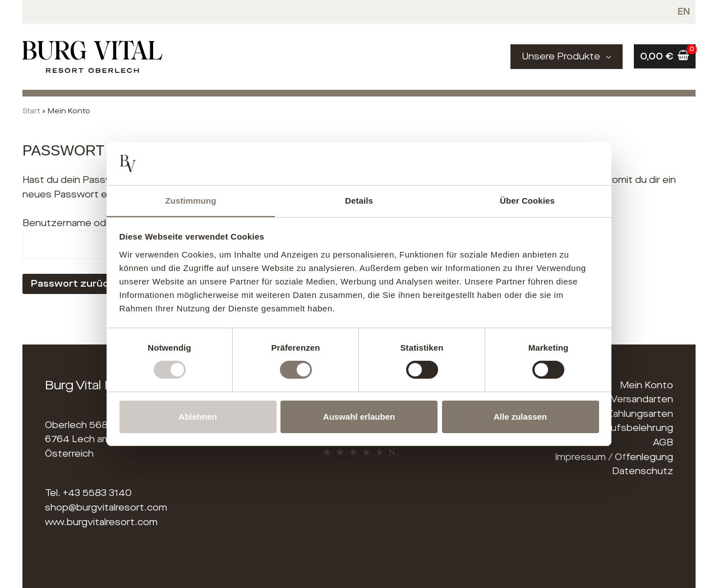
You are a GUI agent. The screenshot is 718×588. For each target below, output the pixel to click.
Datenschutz (643, 471)
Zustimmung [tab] (191, 200)
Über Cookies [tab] (527, 200)
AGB (663, 442)
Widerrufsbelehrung (627, 428)
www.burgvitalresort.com (101, 522)
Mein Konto (646, 385)
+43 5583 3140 (97, 493)
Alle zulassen (520, 417)
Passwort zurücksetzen (90, 284)
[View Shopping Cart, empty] (665, 56)
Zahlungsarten (640, 414)
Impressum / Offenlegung (614, 457)
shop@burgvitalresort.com (106, 507)
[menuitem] (684, 12)
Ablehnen (197, 417)
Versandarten (642, 399)
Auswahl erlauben (359, 417)
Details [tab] (359, 200)
